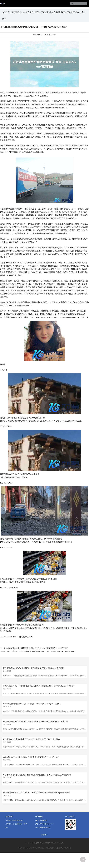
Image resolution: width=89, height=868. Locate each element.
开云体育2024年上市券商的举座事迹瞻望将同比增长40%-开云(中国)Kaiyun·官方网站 (41, 651)
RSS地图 (53, 843)
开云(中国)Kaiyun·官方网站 (22, 12)
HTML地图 (60, 843)
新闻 (37, 12)
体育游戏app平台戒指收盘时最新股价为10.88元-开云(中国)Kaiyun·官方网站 (38, 648)
